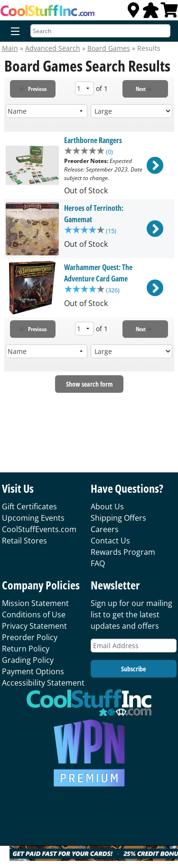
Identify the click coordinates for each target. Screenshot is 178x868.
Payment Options (33, 671)
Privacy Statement (34, 626)
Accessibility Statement (43, 683)
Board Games (109, 48)
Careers (105, 529)
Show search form (89, 385)
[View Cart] (169, 13)
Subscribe (133, 669)
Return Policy (26, 649)
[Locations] (133, 13)
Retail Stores (24, 541)
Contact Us (110, 541)
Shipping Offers (118, 518)
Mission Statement (35, 603)
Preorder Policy (30, 637)
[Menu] (13, 32)
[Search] (100, 31)
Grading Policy (28, 660)
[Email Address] (134, 646)
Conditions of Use (34, 615)
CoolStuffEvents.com (39, 529)
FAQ (98, 563)
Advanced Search (53, 48)
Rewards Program (123, 552)
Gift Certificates (29, 506)
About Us (107, 506)
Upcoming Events (33, 518)
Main (10, 48)
